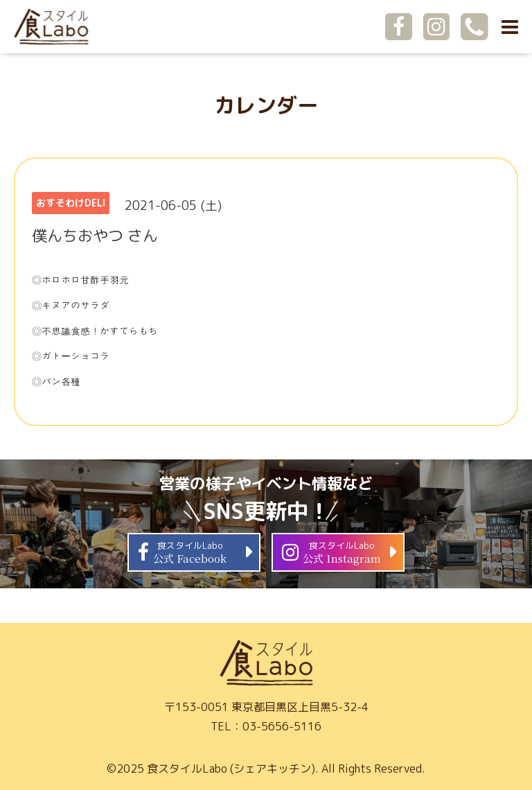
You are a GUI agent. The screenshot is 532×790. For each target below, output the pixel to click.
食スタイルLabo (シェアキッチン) (231, 769)
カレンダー (266, 105)
